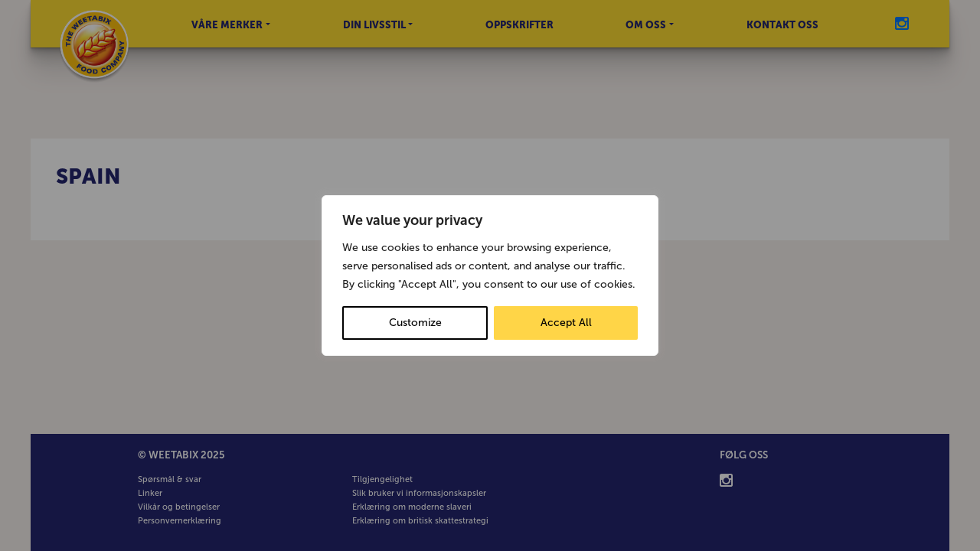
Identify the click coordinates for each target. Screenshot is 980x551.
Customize (415, 323)
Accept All (566, 323)
